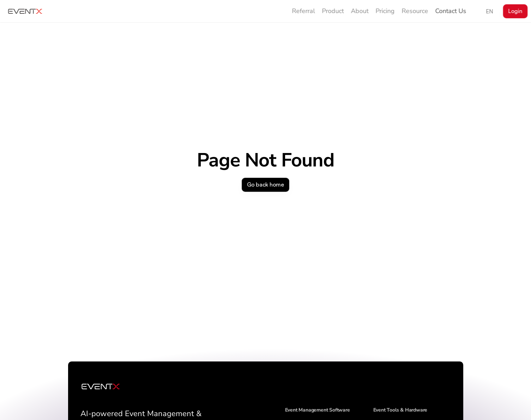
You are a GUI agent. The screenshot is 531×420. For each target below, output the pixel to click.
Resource (415, 11)
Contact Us (451, 11)
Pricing (385, 11)
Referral (304, 11)
